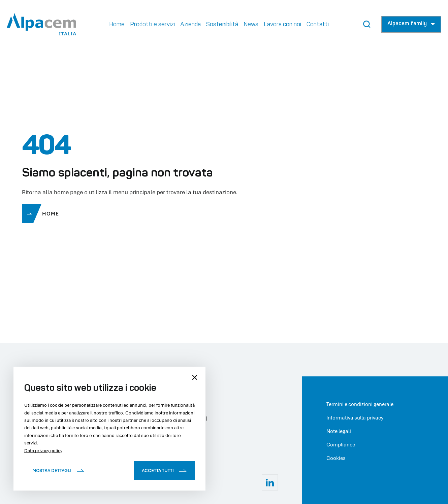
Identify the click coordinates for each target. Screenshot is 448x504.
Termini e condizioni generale (360, 404)
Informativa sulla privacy (355, 417)
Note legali (339, 431)
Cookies (336, 458)
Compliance (341, 444)
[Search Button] (367, 24)
